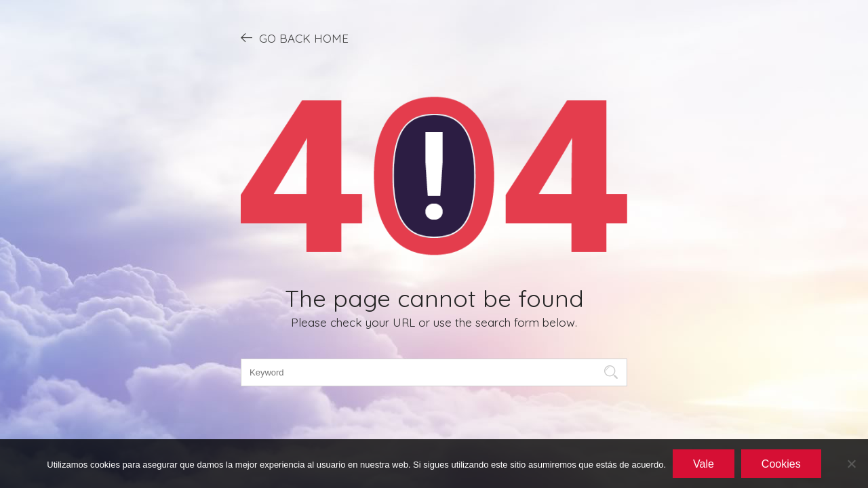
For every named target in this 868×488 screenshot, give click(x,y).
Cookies (781, 464)
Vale (704, 464)
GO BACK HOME (295, 38)
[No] (851, 464)
